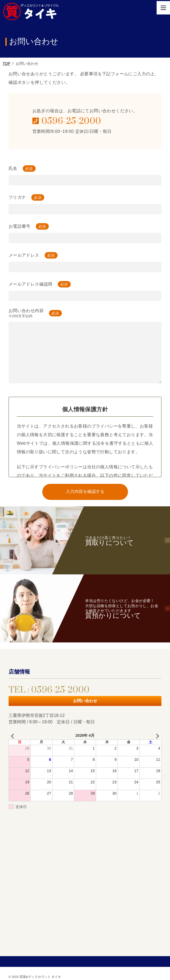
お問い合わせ (85, 701)
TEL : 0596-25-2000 (49, 690)
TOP (7, 63)
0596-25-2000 (71, 121)
